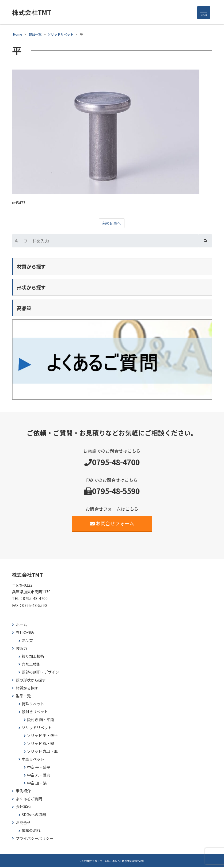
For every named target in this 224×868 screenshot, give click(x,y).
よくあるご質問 (29, 800)
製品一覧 (23, 697)
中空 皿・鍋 (37, 784)
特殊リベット (33, 705)
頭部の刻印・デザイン (40, 673)
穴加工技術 (31, 665)
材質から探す (27, 689)
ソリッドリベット (37, 728)
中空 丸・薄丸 (39, 776)
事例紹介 (23, 792)
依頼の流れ (31, 831)
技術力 (21, 649)
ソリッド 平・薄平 (42, 736)
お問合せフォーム (112, 524)
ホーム (21, 626)
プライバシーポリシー (35, 839)
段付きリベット (35, 712)
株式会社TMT (33, 13)
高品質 (27, 641)
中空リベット (33, 760)
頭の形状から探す (31, 681)
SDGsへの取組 (34, 815)
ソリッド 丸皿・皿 (42, 752)
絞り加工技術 (33, 657)
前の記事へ (112, 224)
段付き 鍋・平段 (41, 720)
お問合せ (23, 823)
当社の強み (25, 633)
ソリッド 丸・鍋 (41, 744)
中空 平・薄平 (39, 768)
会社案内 (23, 807)
